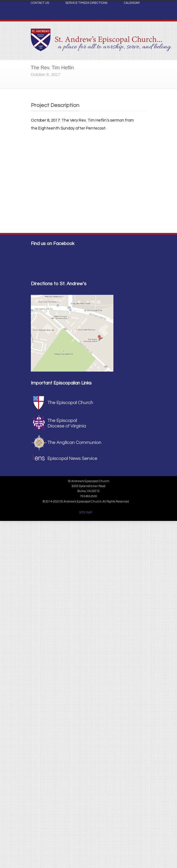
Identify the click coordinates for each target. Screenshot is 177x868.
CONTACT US (40, 3)
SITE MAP (86, 513)
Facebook (141, 15)
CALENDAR (132, 3)
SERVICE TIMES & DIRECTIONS (86, 3)
